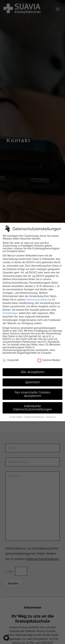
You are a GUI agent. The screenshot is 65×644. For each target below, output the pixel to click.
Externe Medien (49, 360)
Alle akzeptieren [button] (33, 372)
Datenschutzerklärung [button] (34, 417)
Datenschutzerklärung (39, 300)
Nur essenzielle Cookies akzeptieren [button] (32, 394)
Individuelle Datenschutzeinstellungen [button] (33, 408)
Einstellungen (10, 313)
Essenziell (11, 360)
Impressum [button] (51, 417)
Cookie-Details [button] (16, 417)
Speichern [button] (33, 382)
